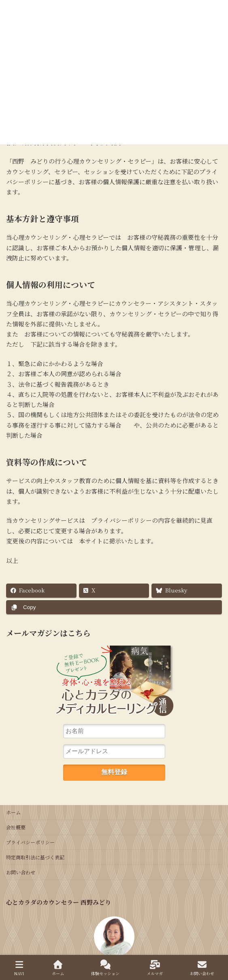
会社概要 (16, 827)
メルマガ (155, 968)
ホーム (13, 812)
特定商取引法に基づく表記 (35, 857)
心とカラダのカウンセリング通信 (114, 683)
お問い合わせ (21, 872)
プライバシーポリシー (30, 842)
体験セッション (105, 968)
